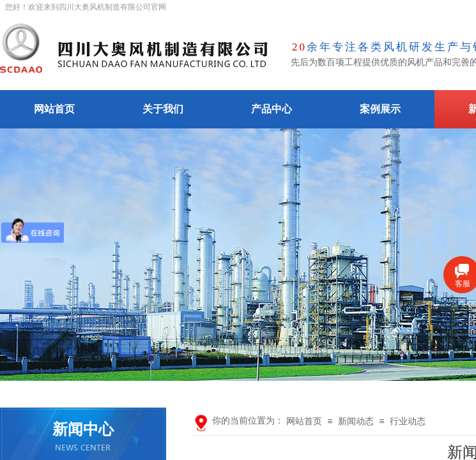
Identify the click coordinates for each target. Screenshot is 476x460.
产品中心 (272, 109)
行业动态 (408, 421)
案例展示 (380, 109)
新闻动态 (356, 421)
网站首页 (54, 109)
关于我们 (163, 109)
